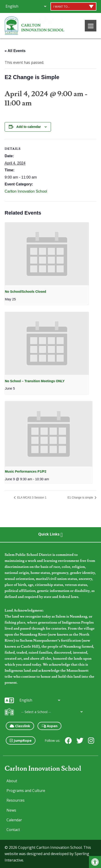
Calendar (14, 820)
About (12, 781)
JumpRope (21, 740)
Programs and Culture (26, 791)
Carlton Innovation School (26, 191)
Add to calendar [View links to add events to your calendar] (29, 127)
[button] (95, 862)
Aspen (49, 726)
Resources (16, 800)
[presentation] (47, 254)
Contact (13, 830)
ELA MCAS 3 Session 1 (31, 498)
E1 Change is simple (81, 498)
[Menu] (91, 26)
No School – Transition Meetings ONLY (35, 381)
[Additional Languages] (26, 6)
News (11, 810)
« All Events (15, 51)
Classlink (20, 726)
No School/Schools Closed (25, 292)
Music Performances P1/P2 (26, 471)
